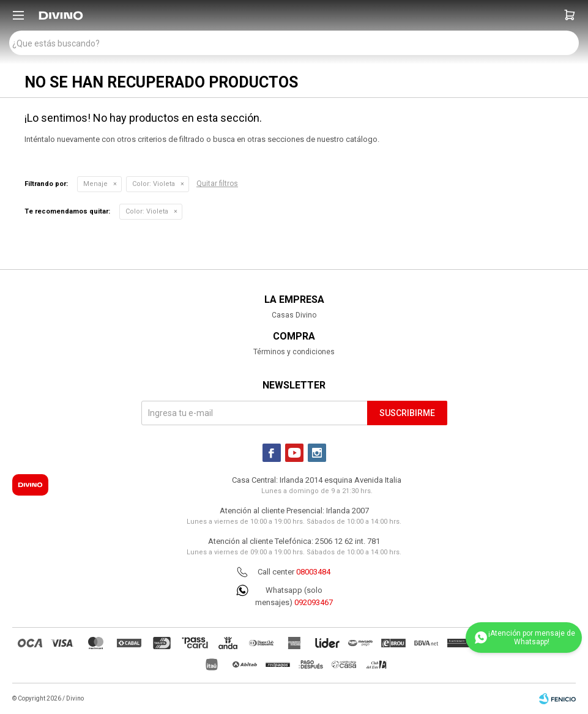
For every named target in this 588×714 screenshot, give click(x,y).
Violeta (154, 184)
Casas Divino (294, 315)
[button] (570, 15)
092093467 (314, 602)
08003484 (313, 572)
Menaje (95, 184)
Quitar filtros (217, 184)
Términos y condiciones (294, 352)
